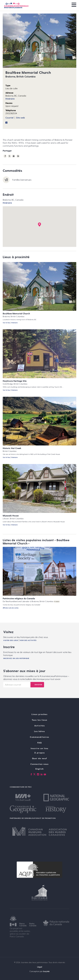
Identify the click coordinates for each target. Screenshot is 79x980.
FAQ (40, 743)
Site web (20, 118)
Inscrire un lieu (40, 748)
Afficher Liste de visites (11, 608)
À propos (40, 753)
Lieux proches (40, 714)
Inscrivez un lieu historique (16, 658)
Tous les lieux (40, 720)
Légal (40, 967)
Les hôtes (40, 731)
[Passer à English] (40, 769)
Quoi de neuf (40, 758)
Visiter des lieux (11, 640)
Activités (40, 726)
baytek (46, 971)
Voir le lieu (6, 323)
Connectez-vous (40, 764)
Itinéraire (10, 99)
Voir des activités (28, 640)
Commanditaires (40, 737)
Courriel (9, 118)
